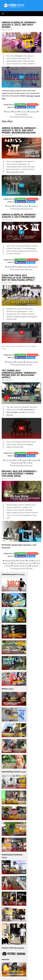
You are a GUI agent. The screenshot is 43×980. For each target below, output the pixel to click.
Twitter (32, 107)
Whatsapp (21, 105)
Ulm (30, 561)
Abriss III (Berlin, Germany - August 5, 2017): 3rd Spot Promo (19, 25)
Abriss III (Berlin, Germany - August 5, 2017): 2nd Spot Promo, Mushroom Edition (19, 130)
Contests (33, 112)
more (22, 574)
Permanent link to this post (22, 117)
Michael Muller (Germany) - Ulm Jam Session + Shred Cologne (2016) (20, 474)
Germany (24, 112)
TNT (18, 460)
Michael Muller (10, 561)
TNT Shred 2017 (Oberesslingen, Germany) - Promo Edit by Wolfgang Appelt (20, 374)
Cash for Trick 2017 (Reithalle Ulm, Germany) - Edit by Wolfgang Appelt (19, 278)
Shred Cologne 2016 (21, 566)
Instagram (33, 105)
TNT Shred (9, 460)
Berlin (16, 112)
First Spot (30, 96)
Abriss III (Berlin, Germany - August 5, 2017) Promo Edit (19, 216)
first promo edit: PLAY (15, 172)
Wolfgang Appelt (32, 362)
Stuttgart (25, 460)
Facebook (21, 107)
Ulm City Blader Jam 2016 (23, 563)
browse (21, 948)
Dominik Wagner (21, 114)
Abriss (9, 112)
